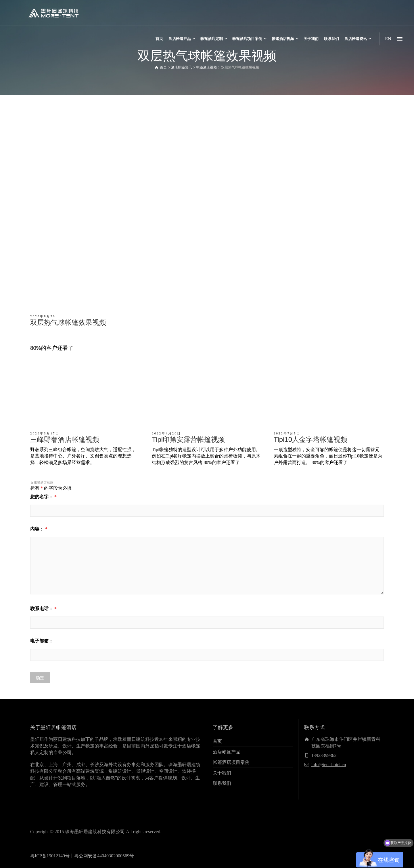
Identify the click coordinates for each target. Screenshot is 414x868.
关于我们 (222, 773)
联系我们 (222, 783)
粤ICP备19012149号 (50, 856)
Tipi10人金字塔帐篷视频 (310, 439)
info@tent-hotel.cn (329, 765)
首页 (217, 741)
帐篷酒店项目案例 (231, 762)
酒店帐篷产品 (227, 752)
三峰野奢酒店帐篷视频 (65, 439)
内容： (39, 529)
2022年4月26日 (166, 433)
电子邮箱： (42, 641)
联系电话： (43, 609)
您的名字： (43, 497)
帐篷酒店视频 (43, 482)
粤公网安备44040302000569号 (104, 856)
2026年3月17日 (45, 433)
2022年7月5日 (287, 433)
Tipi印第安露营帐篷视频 (188, 439)
